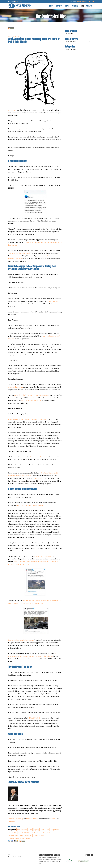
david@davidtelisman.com (85, 1)
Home (51, 6)
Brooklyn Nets (14, 835)
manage (25, 857)
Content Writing (38, 835)
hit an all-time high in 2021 (43, 556)
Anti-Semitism (22, 830)
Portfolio (75, 6)
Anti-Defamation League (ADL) (32, 400)
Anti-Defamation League (26, 832)
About (67, 6)
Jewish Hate (45, 830)
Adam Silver (46, 832)
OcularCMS (18, 857)
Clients (10, 855)
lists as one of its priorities (39, 457)
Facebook (53, 819)
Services (59, 6)
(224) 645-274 (19, 1)
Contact (89, 6)
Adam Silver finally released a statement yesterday (32, 395)
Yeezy (14, 832)
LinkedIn (11, 821)
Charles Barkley (39, 478)
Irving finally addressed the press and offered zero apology (28, 419)
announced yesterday (16, 387)
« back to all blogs (14, 36)
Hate (30, 830)
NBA (38, 832)
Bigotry (36, 830)
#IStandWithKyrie (34, 718)
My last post (12, 110)
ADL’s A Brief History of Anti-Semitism (30, 505)
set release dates (53, 301)
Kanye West (55, 830)
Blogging (28, 835)
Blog (82, 6)
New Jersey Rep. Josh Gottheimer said (21, 640)
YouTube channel (32, 819)
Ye (10, 832)
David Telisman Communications (20, 838)
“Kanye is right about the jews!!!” (19, 253)
